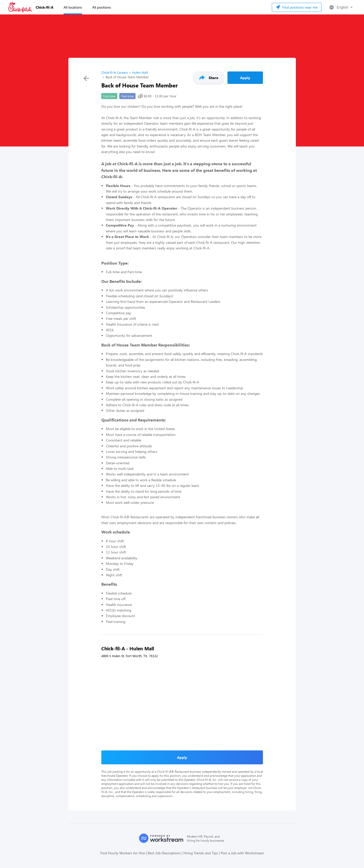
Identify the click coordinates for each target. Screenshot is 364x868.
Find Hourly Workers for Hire (123, 853)
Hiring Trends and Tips (201, 853)
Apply (245, 78)
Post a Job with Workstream (242, 853)
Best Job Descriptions (164, 853)
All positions (102, 7)
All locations (73, 7)
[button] (340, 7)
